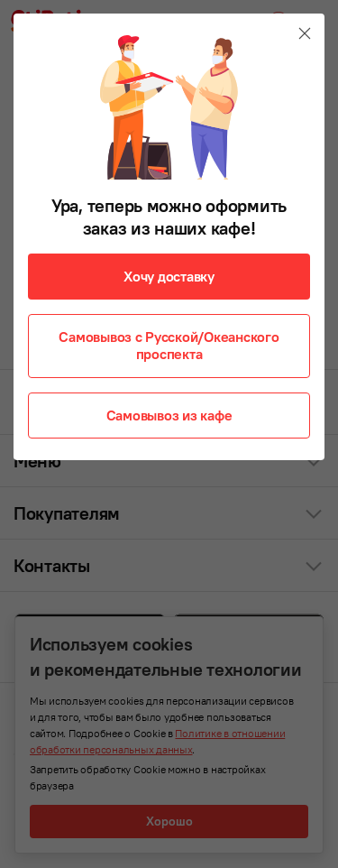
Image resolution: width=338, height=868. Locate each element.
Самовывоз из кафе (169, 415)
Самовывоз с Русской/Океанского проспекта (169, 345)
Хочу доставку (169, 276)
